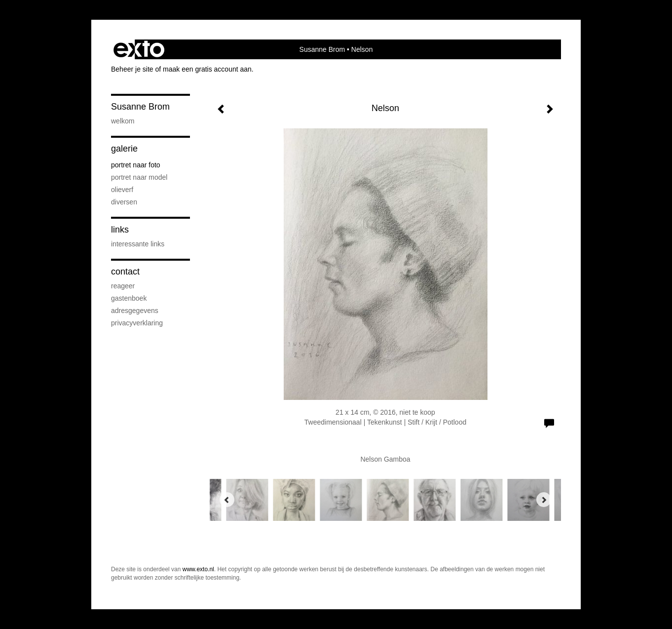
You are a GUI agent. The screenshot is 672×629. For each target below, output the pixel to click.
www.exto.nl (198, 569)
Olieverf (122, 190)
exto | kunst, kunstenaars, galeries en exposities (139, 49)
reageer (123, 286)
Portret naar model (139, 177)
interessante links (138, 244)
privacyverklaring (137, 323)
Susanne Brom (322, 49)
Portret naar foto (136, 165)
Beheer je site (132, 69)
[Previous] (227, 500)
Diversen (124, 202)
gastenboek (129, 298)
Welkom (123, 121)
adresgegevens (135, 311)
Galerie (124, 149)
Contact (125, 272)
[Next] (544, 500)
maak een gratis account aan (207, 69)
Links (120, 230)
